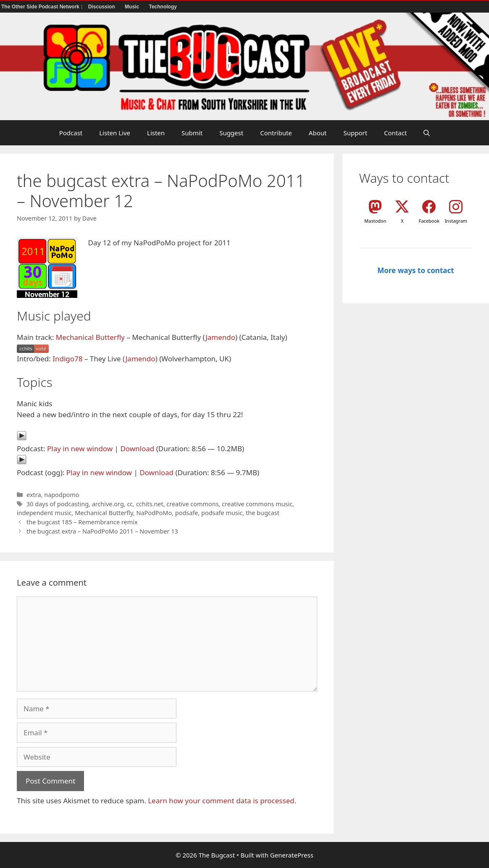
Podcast (71, 133)
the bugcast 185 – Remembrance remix (82, 522)
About (318, 133)
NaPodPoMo (154, 513)
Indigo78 (67, 359)
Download (137, 448)
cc (130, 504)
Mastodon (375, 221)
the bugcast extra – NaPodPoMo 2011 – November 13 (102, 531)
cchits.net (150, 504)
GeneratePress (292, 855)
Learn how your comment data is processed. (222, 801)
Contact (395, 133)
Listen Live (115, 133)
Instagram (456, 221)
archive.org (108, 504)
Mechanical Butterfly (90, 337)
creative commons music (257, 504)
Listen (156, 133)
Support (355, 133)
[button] (427, 133)
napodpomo (62, 495)
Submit (192, 133)
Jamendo (220, 337)
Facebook (429, 221)
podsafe (187, 513)
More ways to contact (415, 270)
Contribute (276, 133)
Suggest (231, 133)
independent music (44, 513)
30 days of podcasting (58, 504)
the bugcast (263, 513)
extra (34, 495)
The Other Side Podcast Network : (43, 7)
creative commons (192, 504)
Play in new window (80, 448)
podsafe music (222, 513)
